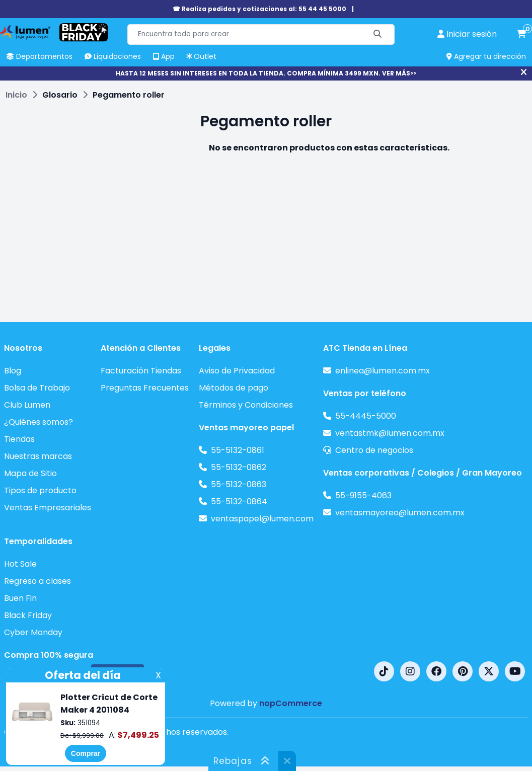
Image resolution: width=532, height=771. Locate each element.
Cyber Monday (33, 632)
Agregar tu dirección (486, 56)
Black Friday (28, 615)
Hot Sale (20, 564)
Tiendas (19, 439)
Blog (13, 371)
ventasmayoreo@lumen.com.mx (400, 513)
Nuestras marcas (38, 456)
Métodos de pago (234, 388)
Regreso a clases (37, 581)
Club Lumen (27, 405)
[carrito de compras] (521, 34)
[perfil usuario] (467, 34)
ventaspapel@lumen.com (262, 519)
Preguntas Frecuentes (145, 388)
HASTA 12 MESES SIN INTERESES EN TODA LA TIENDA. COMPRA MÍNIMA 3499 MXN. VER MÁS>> (266, 73)
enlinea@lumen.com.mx (383, 371)
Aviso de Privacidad (237, 371)
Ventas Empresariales (48, 508)
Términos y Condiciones (246, 405)
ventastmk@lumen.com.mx (390, 433)
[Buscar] (378, 34)
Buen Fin (20, 598)
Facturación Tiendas (141, 371)
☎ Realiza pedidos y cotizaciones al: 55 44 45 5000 (259, 9)
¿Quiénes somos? (39, 422)
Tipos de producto (40, 490)
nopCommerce (291, 703)
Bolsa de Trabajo (37, 388)
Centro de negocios (374, 450)
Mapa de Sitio (30, 473)
